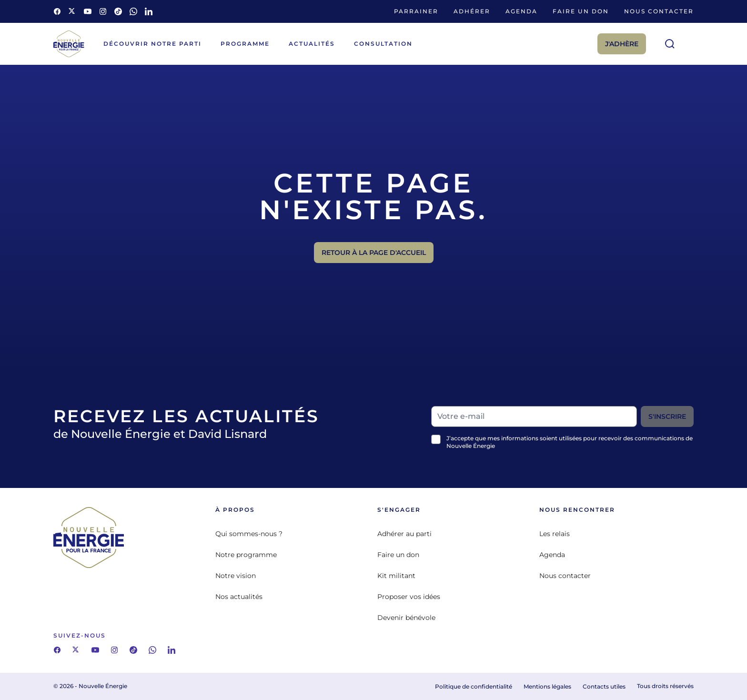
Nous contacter (659, 11)
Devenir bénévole (406, 618)
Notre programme (246, 555)
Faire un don (581, 11)
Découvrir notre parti (152, 44)
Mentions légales (547, 686)
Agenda (521, 11)
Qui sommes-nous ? (249, 534)
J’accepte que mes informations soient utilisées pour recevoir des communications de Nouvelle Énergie (570, 442)
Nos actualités (239, 597)
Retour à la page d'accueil (374, 253)
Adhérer (472, 11)
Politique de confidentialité (474, 686)
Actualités (312, 44)
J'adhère (622, 44)
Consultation (383, 44)
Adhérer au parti (404, 534)
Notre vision (236, 576)
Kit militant (396, 576)
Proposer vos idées (409, 597)
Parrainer (416, 11)
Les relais (555, 534)
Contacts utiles (604, 686)
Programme (245, 44)
